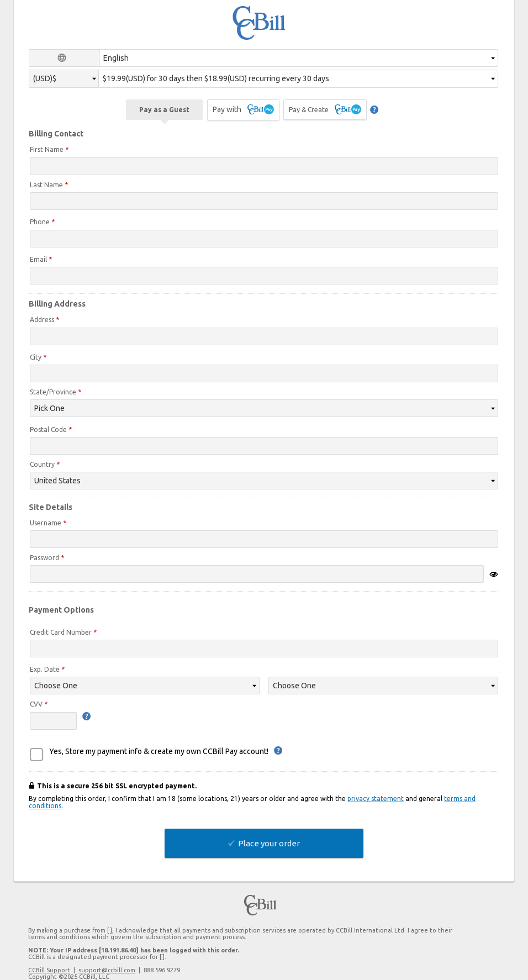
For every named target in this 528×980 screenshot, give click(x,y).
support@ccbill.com (107, 970)
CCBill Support (49, 970)
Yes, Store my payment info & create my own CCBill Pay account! (159, 751)
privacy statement (376, 799)
